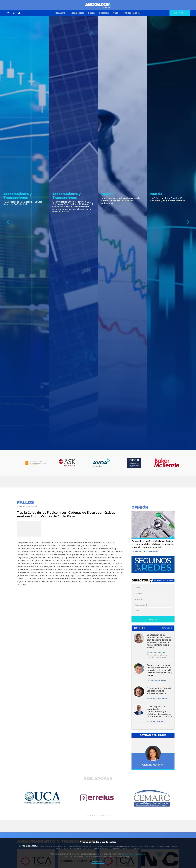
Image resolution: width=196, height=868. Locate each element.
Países (116, 13)
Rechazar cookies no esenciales (133, 854)
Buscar (153, 620)
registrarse (180, 13)
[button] (8, 13)
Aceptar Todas (98, 862)
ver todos (166, 628)
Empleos (92, 13)
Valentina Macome (152, 765)
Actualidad (60, 13)
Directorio (104, 13)
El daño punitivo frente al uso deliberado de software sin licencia (159, 691)
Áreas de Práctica (132, 13)
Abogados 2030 (77, 13)
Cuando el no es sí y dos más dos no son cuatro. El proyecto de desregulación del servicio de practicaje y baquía (160, 670)
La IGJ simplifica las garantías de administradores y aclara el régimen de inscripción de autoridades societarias (159, 711)
